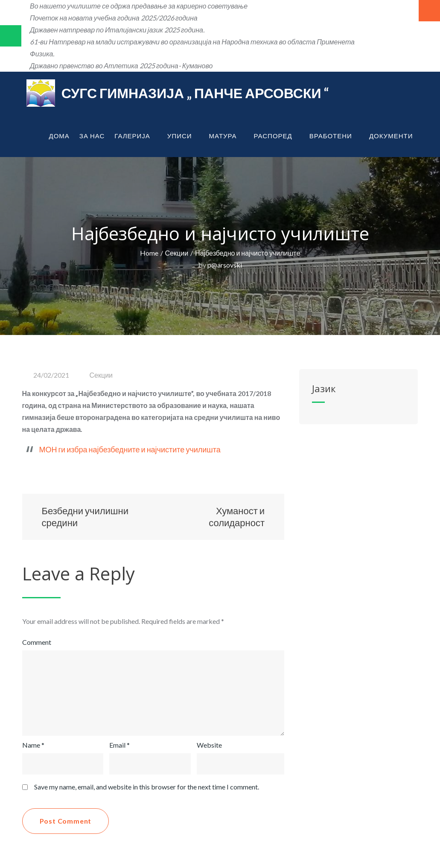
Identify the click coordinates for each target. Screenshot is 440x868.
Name (33, 745)
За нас (92, 136)
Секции (101, 375)
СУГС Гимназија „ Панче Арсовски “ (195, 93)
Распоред (277, 136)
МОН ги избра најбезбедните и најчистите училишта (130, 449)
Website (209, 745)
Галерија (136, 136)
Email (119, 745)
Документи (395, 136)
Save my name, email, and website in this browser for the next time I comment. (147, 787)
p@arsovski (225, 265)
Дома (59, 136)
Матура (227, 136)
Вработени (334, 136)
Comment (37, 642)
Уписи (183, 136)
